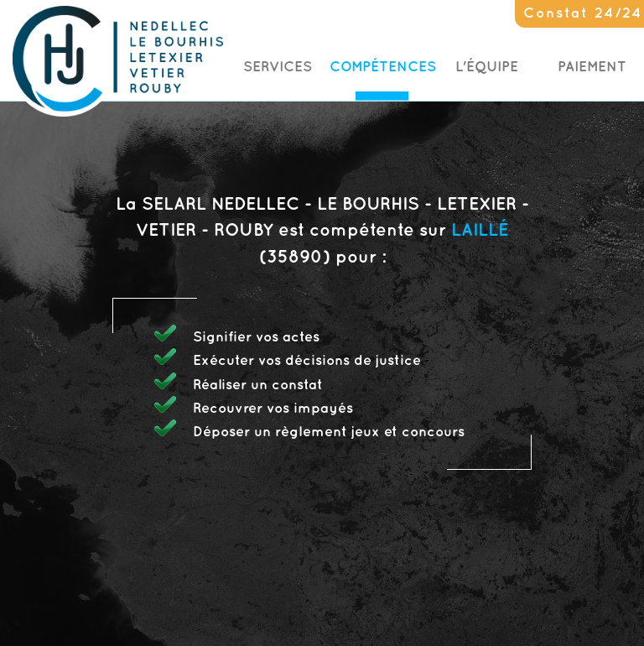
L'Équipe (487, 67)
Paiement (592, 67)
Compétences (383, 67)
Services (278, 67)
